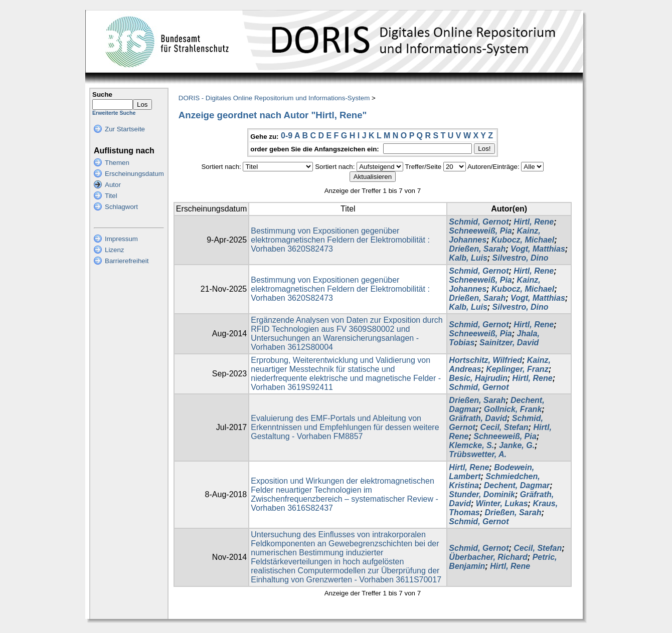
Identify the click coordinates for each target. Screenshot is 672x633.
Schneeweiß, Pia (480, 231)
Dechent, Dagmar (517, 485)
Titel (111, 196)
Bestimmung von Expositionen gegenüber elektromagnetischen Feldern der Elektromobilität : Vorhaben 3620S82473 (340, 240)
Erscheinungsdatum (134, 174)
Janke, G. (517, 445)
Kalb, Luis (468, 258)
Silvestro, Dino (521, 258)
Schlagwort (121, 207)
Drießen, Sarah (477, 249)
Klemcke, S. (471, 445)
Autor (113, 185)
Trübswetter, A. (478, 454)
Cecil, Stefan (505, 427)
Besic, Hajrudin (478, 378)
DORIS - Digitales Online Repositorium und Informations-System (274, 98)
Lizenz (115, 250)
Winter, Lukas (502, 503)
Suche (102, 94)
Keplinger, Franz (517, 369)
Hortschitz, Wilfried (485, 360)
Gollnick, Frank (513, 409)
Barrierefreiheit (127, 261)
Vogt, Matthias (538, 249)
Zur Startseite (125, 129)
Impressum (121, 239)
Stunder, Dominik (482, 494)
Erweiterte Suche (114, 113)
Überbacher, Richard (488, 557)
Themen (117, 163)
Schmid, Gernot (479, 222)
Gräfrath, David (478, 418)
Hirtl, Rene (534, 222)
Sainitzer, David (509, 343)
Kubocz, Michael (523, 240)
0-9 (287, 136)
